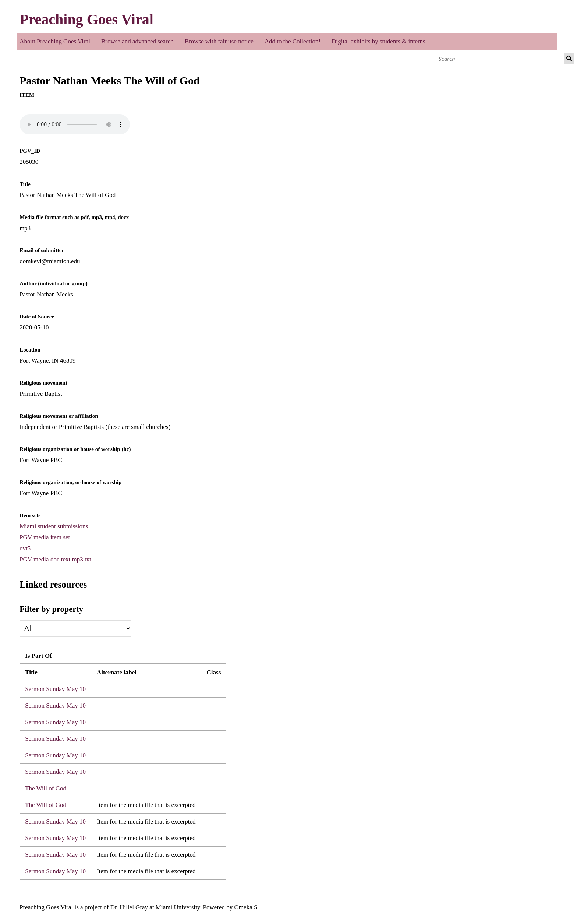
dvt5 (25, 548)
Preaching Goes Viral (86, 19)
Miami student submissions (54, 526)
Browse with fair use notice (219, 41)
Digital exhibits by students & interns (378, 41)
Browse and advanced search (137, 41)
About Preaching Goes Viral (55, 41)
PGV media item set (45, 537)
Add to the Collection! (293, 41)
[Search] (500, 59)
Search (569, 59)
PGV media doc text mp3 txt (55, 559)
